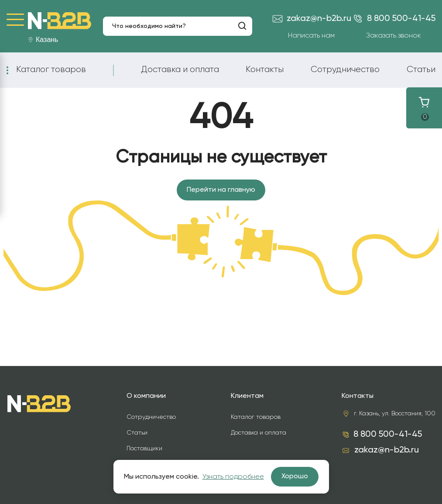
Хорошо (295, 476)
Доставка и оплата (180, 69)
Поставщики (144, 449)
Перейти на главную (221, 190)
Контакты (265, 69)
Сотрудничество (345, 69)
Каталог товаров (51, 69)
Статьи (421, 69)
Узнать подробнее (233, 477)
